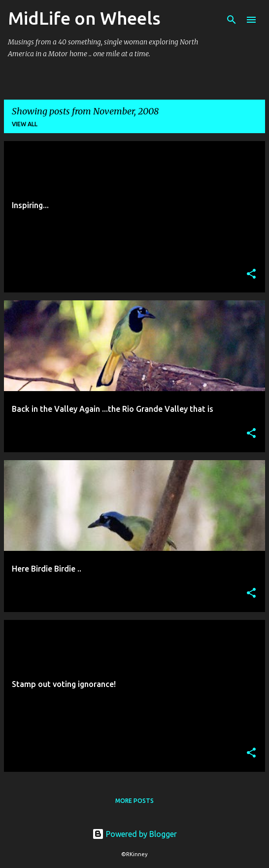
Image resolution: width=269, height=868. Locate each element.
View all (25, 124)
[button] (251, 274)
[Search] (232, 20)
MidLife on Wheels (84, 18)
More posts (134, 801)
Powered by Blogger (134, 834)
